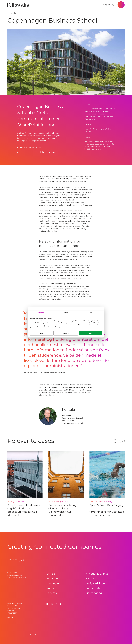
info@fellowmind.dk (16, 575)
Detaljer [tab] (66, 313)
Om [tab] (91, 313)
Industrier (53, 579)
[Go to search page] (114, 5)
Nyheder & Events (97, 574)
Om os (51, 574)
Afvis (42, 333)
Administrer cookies (14, 635)
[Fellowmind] (19, 5)
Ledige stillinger (96, 583)
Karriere (91, 579)
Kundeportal (93, 588)
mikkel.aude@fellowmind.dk (73, 423)
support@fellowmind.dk (18, 578)
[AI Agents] (106, 5)
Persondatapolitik (31, 635)
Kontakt (10, 618)
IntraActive (82, 265)
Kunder (51, 588)
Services (52, 593)
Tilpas (66, 333)
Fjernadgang (94, 593)
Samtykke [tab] (41, 313)
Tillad (90, 333)
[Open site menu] (121, 5)
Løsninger (53, 583)
